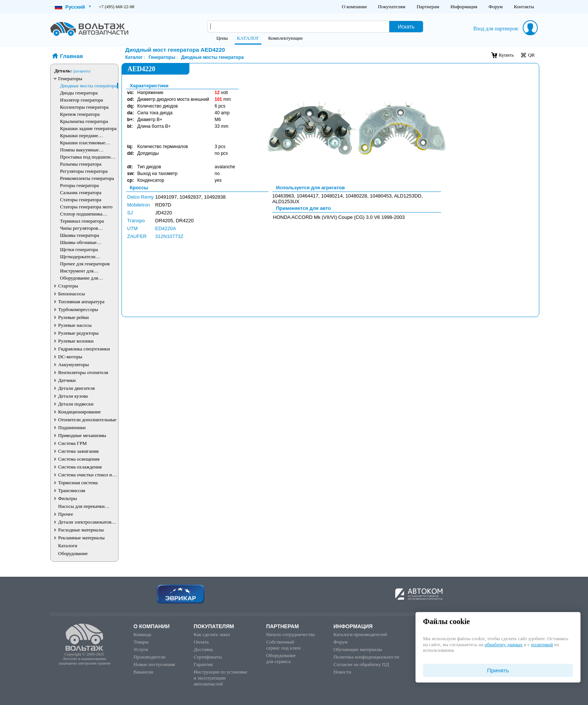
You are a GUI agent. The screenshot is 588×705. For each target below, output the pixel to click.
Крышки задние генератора (88, 128)
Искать (406, 27)
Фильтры (67, 498)
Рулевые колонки (76, 341)
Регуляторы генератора (84, 171)
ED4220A (166, 228)
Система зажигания (78, 451)
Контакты (524, 7)
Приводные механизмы (82, 435)
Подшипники (72, 427)
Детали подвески (76, 404)
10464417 (307, 196)
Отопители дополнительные (87, 420)
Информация (464, 7)
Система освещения (79, 459)
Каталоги (68, 546)
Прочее (66, 514)
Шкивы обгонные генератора (78, 242)
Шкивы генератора (79, 235)
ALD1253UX (286, 201)
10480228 (356, 196)
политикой (542, 644)
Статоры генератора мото (86, 207)
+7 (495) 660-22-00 (117, 7)
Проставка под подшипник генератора (88, 157)
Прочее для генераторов (85, 264)
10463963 (283, 196)
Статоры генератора (81, 200)
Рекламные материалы (81, 538)
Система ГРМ (72, 443)
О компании (354, 7)
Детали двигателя (76, 388)
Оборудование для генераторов (79, 278)
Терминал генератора (82, 221)
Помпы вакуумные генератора (79, 150)
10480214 (332, 196)
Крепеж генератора (80, 114)
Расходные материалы (81, 530)
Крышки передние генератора (79, 135)
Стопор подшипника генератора (81, 214)
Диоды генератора (79, 93)
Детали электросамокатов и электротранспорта (87, 522)
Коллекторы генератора (84, 107)
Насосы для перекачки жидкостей (81, 506)
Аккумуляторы (73, 364)
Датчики (67, 380)
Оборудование (73, 553)
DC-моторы (70, 357)
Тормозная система (78, 483)
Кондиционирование (79, 412)
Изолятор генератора (82, 100)
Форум (496, 7)
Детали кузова (73, 396)
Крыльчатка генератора (84, 121)
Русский (73, 7)
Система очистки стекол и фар (85, 475)
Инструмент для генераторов (77, 271)
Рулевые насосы (75, 325)
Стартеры (68, 286)
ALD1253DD (408, 196)
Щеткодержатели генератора (78, 257)
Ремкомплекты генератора (87, 178)
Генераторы (70, 79)
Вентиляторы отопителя (83, 372)
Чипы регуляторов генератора (79, 228)
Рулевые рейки (73, 317)
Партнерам (428, 7)
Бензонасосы (72, 294)
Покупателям (392, 7)
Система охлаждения (80, 467)
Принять (498, 670)
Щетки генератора (79, 249)
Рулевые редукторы (78, 333)
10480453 (381, 196)
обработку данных (503, 644)
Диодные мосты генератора (88, 86)
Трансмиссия (72, 490)
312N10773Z (169, 236)
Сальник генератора (81, 192)
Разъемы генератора (81, 164)
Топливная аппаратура (81, 302)
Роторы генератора (79, 185)
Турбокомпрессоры (78, 309)
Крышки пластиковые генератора (83, 143)
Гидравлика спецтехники (84, 349)
